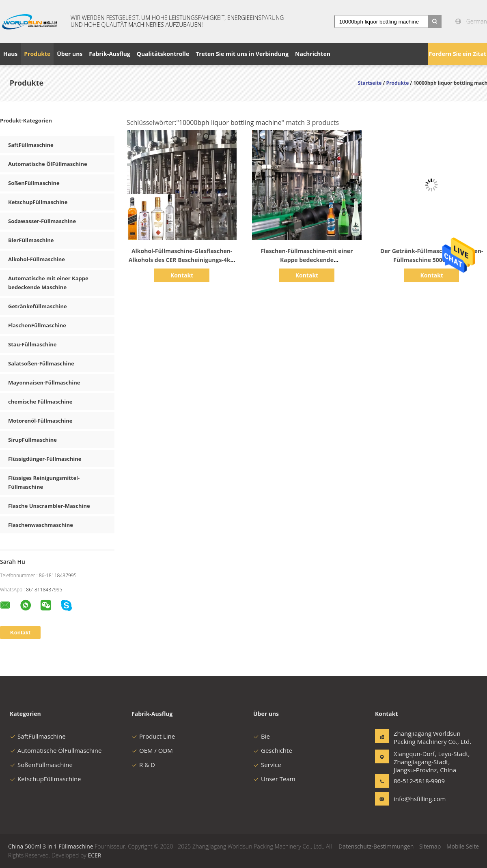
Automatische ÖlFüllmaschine (48, 164)
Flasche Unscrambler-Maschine (49, 506)
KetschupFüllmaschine (38, 202)
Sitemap (430, 846)
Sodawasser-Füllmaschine (42, 221)
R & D (143, 765)
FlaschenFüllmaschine (37, 325)
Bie (262, 736)
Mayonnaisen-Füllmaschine (44, 382)
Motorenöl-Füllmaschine (40, 421)
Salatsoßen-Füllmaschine (41, 363)
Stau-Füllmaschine (32, 344)
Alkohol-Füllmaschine (37, 259)
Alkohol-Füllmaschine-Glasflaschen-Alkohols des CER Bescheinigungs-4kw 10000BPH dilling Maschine (182, 260)
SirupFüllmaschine (32, 440)
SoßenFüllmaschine (34, 183)
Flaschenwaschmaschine (41, 525)
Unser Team (274, 779)
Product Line (153, 736)
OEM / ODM (152, 750)
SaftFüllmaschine (31, 145)
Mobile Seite (463, 846)
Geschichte (273, 750)
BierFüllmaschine (31, 240)
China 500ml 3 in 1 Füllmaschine (51, 846)
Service (267, 765)
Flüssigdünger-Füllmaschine (45, 459)
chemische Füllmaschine (40, 402)
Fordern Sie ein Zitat (458, 54)
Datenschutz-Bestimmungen (376, 846)
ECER (94, 855)
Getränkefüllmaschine (38, 306)
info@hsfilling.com (419, 799)
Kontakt (182, 275)
